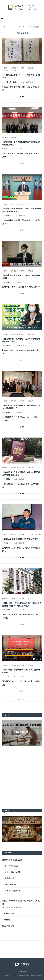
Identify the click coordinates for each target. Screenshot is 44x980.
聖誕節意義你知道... (22, 827)
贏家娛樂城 (9, 878)
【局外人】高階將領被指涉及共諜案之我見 (20, 539)
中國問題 (5, 68)
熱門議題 (30, 204)
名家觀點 (22, 68)
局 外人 (8, 543)
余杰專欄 (5, 137)
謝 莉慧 (8, 215)
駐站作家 (39, 534)
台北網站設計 (22, 971)
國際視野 (30, 68)
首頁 (4, 27)
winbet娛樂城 (11, 884)
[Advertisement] (22, 777)
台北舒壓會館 (14, 872)
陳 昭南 (8, 345)
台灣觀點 (13, 68)
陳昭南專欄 (31, 334)
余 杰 (7, 149)
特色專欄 (13, 71)
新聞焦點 (5, 71)
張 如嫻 (8, 610)
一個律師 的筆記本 (11, 82)
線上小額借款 (8, 926)
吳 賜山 (8, 479)
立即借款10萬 (8, 913)
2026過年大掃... (22, 732)
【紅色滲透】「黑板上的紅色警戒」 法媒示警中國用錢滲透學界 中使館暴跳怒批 (22, 604)
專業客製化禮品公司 (13, 891)
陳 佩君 (8, 282)
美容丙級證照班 (11, 866)
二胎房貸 (6, 920)
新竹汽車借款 (8, 907)
